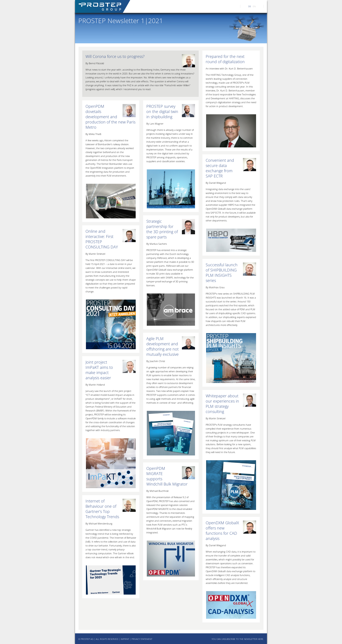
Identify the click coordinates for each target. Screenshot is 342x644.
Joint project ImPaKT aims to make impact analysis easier (99, 370)
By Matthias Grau (215, 287)
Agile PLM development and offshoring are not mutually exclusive (162, 346)
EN (254, 6)
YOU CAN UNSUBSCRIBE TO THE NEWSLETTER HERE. (238, 639)
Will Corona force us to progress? (115, 56)
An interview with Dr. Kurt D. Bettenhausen (229, 68)
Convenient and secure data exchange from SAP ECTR (220, 168)
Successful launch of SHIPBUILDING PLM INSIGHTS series (222, 273)
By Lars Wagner (155, 124)
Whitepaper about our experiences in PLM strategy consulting (222, 404)
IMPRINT (125, 639)
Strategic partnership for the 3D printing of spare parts (162, 229)
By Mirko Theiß (93, 134)
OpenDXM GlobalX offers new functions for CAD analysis (222, 531)
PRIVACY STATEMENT (142, 639)
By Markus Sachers (157, 244)
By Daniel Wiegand (216, 183)
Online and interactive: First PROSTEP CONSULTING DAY (102, 239)
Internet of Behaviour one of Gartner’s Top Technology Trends (102, 509)
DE (250, 6)
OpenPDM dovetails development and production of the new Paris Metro (110, 117)
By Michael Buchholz (157, 491)
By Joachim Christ (156, 361)
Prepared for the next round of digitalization (225, 59)
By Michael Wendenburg (99, 523)
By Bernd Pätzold (95, 63)
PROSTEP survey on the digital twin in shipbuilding (162, 111)
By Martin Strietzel (215, 418)
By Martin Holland (95, 385)
